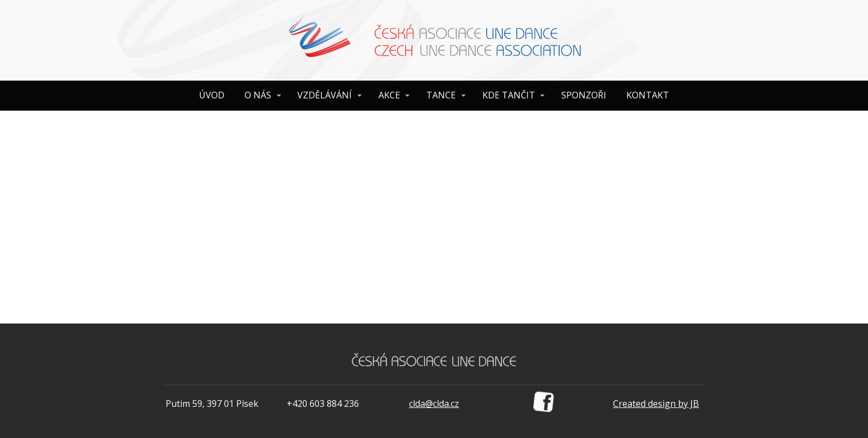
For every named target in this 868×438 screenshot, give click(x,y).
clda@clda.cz (434, 404)
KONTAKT (648, 95)
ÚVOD (212, 95)
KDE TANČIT (509, 95)
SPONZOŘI (584, 95)
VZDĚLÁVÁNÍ (325, 95)
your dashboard (381, 282)
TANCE (441, 95)
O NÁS (258, 95)
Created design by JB (656, 404)
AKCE (389, 95)
